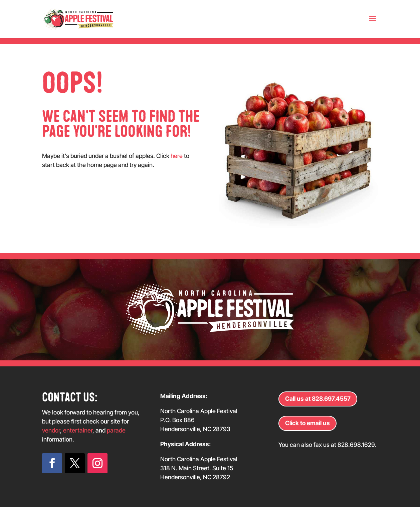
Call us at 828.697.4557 (318, 399)
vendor (51, 430)
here (177, 156)
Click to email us (307, 423)
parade (116, 430)
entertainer (78, 430)
